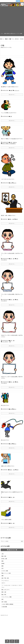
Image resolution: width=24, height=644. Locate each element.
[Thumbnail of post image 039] (9, 72)
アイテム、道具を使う (15, 39)
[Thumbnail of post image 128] (8, 241)
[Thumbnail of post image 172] (6, 485)
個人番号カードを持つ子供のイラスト (10, 87)
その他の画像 (4, 607)
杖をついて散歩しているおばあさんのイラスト (12, 139)
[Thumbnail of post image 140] (9, 166)
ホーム (3, 39)
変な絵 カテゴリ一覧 (12, 550)
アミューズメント (5, 581)
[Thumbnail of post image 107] (8, 282)
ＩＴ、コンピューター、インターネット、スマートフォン (12, 586)
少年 (18, 470)
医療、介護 (4, 592)
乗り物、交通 (4, 559)
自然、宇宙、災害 (5, 578)
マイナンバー (17, 90)
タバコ (15, 183)
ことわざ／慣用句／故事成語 (7, 604)
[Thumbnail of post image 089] (12, 429)
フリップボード (4, 260)
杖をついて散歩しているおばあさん (9, 144)
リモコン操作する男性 (6, 520)
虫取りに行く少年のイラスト (8, 466)
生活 (2, 568)
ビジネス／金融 (5, 571)
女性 (11, 259)
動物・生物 (4, 556)
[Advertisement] (12, 20)
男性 (10, 219)
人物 (7, 39)
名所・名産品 (4, 602)
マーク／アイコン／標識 (6, 597)
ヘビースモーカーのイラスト (8, 179)
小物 (11, 90)
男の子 (11, 470)
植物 (2, 561)
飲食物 (3, 563)
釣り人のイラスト (5, 405)
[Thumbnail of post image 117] (6, 513)
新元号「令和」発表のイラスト (8, 216)
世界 (2, 599)
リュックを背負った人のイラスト (9, 113)
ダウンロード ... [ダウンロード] (12, 95)
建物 (2, 566)
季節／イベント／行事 (6, 573)
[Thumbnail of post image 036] (6, 132)
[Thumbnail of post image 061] (6, 399)
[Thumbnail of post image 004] (9, 364)
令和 (17, 219)
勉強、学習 (4, 595)
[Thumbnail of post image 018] (9, 322)
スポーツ (3, 583)
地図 (2, 576)
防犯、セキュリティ (6, 590)
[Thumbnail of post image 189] (6, 106)
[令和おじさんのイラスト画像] (12, 204)
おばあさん (15, 142)
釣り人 (15, 409)
